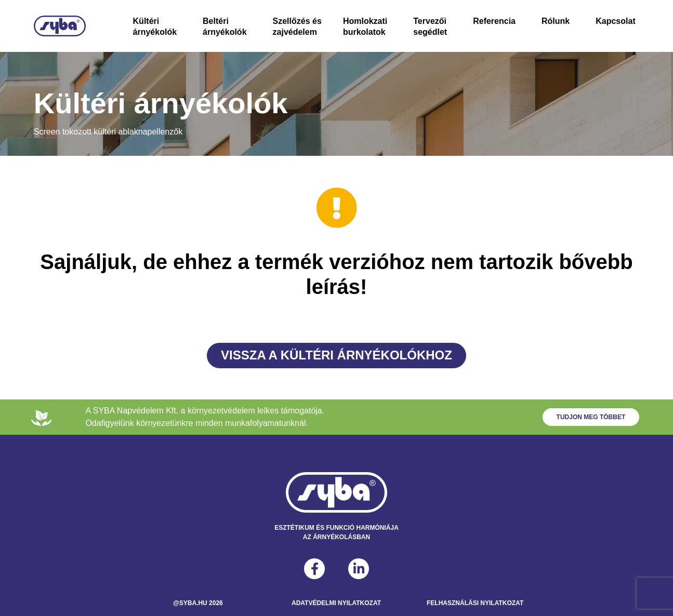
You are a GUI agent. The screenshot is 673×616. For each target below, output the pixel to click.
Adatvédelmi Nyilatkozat (336, 603)
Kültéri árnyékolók (155, 26)
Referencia (494, 21)
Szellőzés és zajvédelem (297, 26)
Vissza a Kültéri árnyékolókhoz (336, 355)
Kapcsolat (615, 21)
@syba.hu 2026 (198, 603)
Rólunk (556, 21)
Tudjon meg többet (591, 417)
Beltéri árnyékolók (225, 26)
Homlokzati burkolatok (365, 26)
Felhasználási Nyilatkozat (475, 603)
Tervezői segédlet (430, 26)
